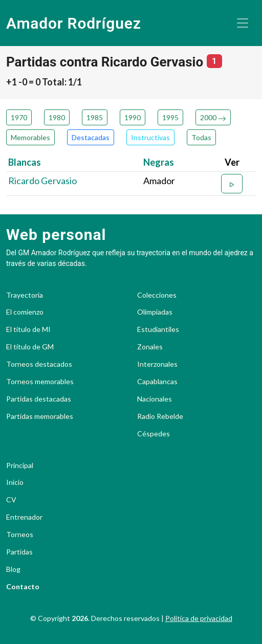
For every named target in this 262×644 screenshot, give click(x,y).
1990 (133, 117)
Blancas (25, 162)
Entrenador (24, 517)
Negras (159, 162)
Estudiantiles (158, 329)
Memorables (30, 137)
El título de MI (28, 329)
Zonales (150, 347)
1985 (95, 117)
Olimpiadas (155, 312)
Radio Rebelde (160, 416)
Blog (13, 569)
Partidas (19, 552)
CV (11, 500)
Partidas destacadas (39, 399)
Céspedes (154, 434)
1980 (57, 117)
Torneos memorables (40, 382)
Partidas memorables (40, 416)
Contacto (23, 587)
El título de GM (30, 347)
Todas (201, 137)
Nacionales (155, 399)
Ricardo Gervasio (42, 181)
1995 (170, 117)
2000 (213, 117)
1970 (19, 117)
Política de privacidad (199, 618)
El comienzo (25, 312)
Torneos (20, 535)
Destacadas (91, 137)
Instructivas (150, 137)
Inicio (15, 482)
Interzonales (157, 364)
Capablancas (157, 382)
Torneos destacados (39, 364)
